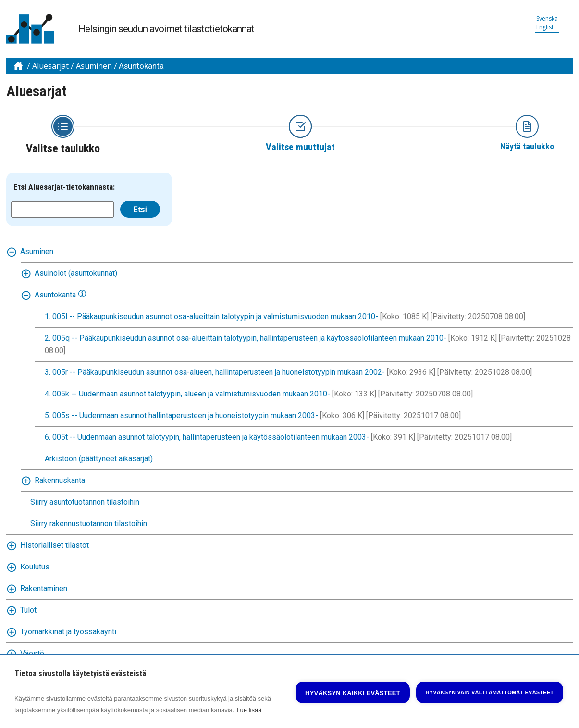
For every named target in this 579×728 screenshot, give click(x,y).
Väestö (32, 653)
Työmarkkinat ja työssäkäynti (68, 632)
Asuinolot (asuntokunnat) (76, 273)
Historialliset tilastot (55, 545)
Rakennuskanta (60, 480)
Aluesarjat (50, 66)
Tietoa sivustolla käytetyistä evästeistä (80, 674)
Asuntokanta (141, 66)
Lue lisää (249, 710)
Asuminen (94, 66)
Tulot (28, 610)
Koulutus (35, 567)
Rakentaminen (44, 588)
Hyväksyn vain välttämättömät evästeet (490, 692)
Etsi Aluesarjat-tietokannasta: (64, 187)
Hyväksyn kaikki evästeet (353, 693)
